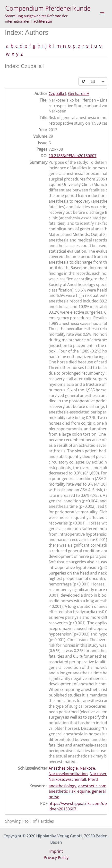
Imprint (56, 851)
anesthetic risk (62, 791)
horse (54, 797)
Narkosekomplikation (68, 774)
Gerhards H (79, 94)
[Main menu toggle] (102, 14)
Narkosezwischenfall (67, 779)
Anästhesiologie (63, 768)
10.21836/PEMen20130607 (73, 156)
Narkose (87, 768)
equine (84, 791)
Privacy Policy (56, 858)
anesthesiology (62, 786)
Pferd (93, 779)
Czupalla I (57, 94)
